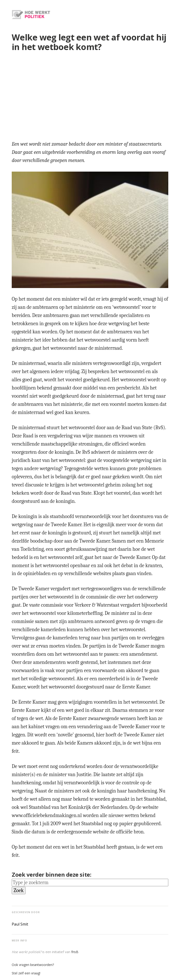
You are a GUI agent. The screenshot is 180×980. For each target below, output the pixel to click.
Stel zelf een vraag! (26, 973)
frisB (75, 952)
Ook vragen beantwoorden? (33, 965)
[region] (90, 94)
